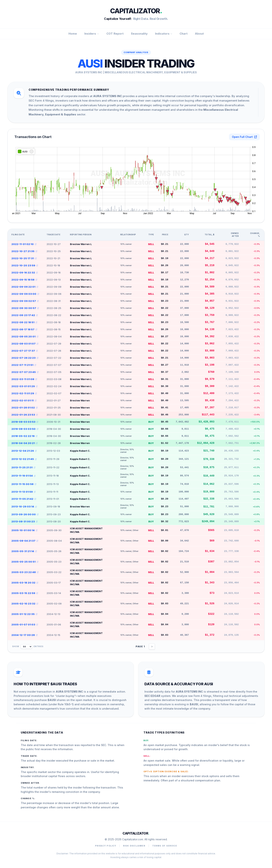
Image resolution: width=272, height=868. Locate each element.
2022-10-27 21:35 (24, 251)
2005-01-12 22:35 (24, 614)
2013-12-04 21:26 (24, 451)
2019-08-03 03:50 (25, 429)
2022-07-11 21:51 (24, 365)
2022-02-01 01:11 (24, 400)
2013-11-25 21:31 (23, 467)
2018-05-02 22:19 (24, 436)
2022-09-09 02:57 (25, 301)
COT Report (115, 34)
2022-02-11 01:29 (24, 393)
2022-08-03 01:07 (25, 344)
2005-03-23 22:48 (25, 572)
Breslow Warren (80, 400)
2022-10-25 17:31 (24, 258)
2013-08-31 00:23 (25, 521)
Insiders (92, 34)
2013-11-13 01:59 (23, 492)
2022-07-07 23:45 (25, 372)
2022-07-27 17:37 (25, 351)
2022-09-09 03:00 (25, 294)
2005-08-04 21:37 (25, 541)
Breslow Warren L (81, 244)
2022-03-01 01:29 (25, 386)
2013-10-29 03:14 (24, 506)
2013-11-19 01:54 (23, 476)
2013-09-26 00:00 (25, 514)
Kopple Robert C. (80, 451)
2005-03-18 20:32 (25, 583)
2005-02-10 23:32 (25, 604)
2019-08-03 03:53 (25, 422)
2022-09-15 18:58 (24, 280)
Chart (184, 34)
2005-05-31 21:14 (24, 551)
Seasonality (139, 34)
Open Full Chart (244, 137)
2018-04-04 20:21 (25, 443)
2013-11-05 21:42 (24, 499)
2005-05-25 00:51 (25, 562)
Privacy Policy (106, 846)
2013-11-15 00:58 (24, 484)
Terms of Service (165, 846)
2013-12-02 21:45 (24, 459)
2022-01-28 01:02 (25, 408)
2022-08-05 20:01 (25, 336)
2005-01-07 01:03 (25, 624)
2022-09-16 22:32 (25, 273)
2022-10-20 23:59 (25, 265)
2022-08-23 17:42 (25, 315)
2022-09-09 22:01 (25, 287)
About (199, 34)
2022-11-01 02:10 (24, 244)
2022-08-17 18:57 (24, 329)
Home (73, 34)
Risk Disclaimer (134, 846)
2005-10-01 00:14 (24, 530)
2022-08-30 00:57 (25, 308)
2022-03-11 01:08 (24, 379)
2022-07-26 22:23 (25, 358)
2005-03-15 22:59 (25, 593)
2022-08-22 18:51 (24, 322)
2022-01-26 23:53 (25, 415)
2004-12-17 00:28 (25, 635)
